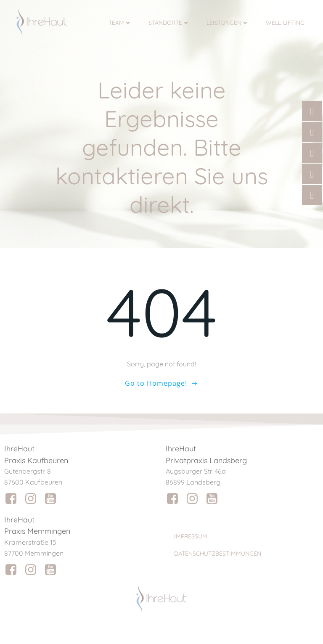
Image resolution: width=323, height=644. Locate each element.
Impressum (191, 536)
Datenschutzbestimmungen (218, 554)
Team (120, 23)
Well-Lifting (285, 23)
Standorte (169, 23)
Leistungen (228, 23)
